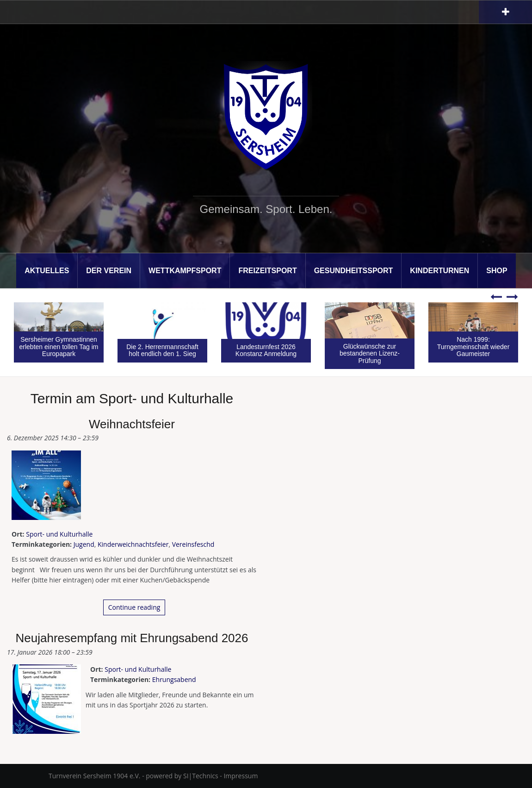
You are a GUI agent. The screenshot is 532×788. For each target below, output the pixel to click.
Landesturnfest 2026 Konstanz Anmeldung (266, 350)
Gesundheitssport (354, 271)
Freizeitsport (267, 271)
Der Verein (109, 271)
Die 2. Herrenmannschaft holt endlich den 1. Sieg (162, 350)
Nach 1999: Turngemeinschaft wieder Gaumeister (473, 347)
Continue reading (134, 607)
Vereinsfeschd (193, 544)
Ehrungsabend (174, 679)
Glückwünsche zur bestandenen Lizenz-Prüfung (370, 353)
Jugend (84, 544)
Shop (497, 271)
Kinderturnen (439, 271)
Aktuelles (47, 271)
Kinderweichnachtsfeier (133, 544)
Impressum (241, 776)
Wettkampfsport (185, 271)
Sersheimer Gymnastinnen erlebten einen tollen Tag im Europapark (59, 347)
